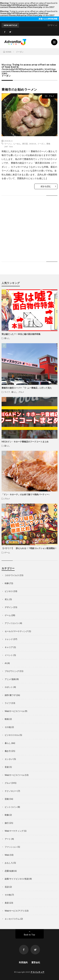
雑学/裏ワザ (10, 695)
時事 (7, 583)
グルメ (51, 96)
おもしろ (9, 863)
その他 (8, 727)
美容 (7, 903)
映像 (7, 815)
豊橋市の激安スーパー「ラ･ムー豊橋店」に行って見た (27, 388)
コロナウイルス (12, 575)
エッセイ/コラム (12, 919)
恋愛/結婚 (9, 871)
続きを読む (46, 186)
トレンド (9, 639)
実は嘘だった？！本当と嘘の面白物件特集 (21, 334)
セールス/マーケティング (16, 631)
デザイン (9, 607)
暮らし (7, 338)
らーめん (17, 144)
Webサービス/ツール (14, 711)
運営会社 (36, 962)
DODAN (33, 144)
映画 (7, 719)
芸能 (7, 799)
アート (8, 839)
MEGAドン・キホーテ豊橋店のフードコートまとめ (25, 442)
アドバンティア (37, 972)
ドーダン (41, 144)
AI (6, 663)
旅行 (7, 823)
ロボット (9, 687)
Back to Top (29, 935)
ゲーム (7, 552)
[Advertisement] (29, 232)
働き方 (8, 751)
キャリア (9, 647)
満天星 (25, 144)
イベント (9, 655)
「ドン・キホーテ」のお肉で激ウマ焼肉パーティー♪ (26, 494)
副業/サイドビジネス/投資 (17, 879)
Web (7, 855)
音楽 (7, 767)
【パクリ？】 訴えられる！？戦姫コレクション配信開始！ (29, 548)
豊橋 (48, 144)
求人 (7, 599)
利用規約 (23, 962)
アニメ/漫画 (10, 679)
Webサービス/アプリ (14, 911)
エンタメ (9, 759)
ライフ (7, 392)
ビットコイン (11, 807)
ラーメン (8, 144)
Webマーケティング (14, 831)
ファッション (11, 847)
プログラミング (12, 671)
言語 (7, 887)
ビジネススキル (12, 735)
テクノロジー (11, 791)
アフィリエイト (12, 623)
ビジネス (9, 591)
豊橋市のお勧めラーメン (19, 89)
